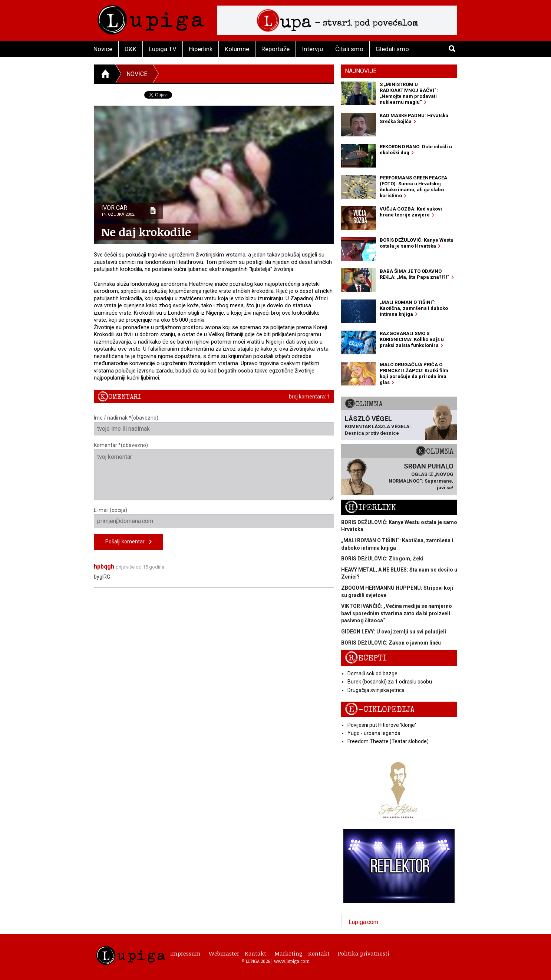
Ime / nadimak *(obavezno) (214, 425)
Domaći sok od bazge (372, 673)
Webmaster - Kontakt (237, 953)
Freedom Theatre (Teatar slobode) (388, 741)
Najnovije (361, 71)
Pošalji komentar (128, 542)
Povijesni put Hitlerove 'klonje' (382, 725)
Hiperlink (201, 49)
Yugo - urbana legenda (374, 733)
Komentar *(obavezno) (214, 471)
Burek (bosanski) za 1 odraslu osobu (390, 682)
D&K (131, 49)
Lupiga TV (163, 49)
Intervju (312, 49)
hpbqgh (104, 567)
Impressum (185, 953)
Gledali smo (392, 49)
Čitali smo (349, 49)
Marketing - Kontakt (302, 953)
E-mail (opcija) (214, 517)
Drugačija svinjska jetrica (376, 690)
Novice (103, 49)
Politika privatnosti (364, 953)
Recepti (366, 658)
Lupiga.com (363, 922)
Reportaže (275, 49)
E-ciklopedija (380, 710)
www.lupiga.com (292, 961)
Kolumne (237, 49)
